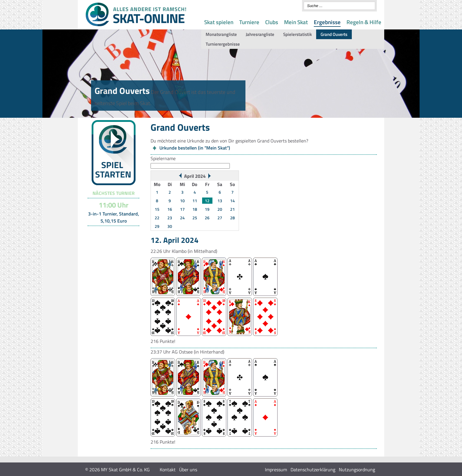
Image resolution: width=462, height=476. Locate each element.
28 (232, 218)
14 (232, 201)
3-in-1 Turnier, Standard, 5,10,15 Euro (114, 217)
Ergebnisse (327, 22)
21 (232, 209)
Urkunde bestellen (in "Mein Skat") (195, 148)
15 (157, 209)
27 (220, 218)
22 (157, 218)
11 (195, 201)
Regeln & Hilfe (364, 22)
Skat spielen (219, 22)
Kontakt (168, 470)
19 (207, 209)
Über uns (188, 470)
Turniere (249, 22)
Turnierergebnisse (223, 44)
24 (182, 218)
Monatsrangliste (221, 34)
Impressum (276, 470)
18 (195, 209)
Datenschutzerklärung (313, 470)
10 (182, 201)
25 (195, 218)
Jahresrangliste (260, 34)
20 (220, 209)
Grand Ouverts (334, 34)
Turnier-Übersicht (111, 233)
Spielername (163, 158)
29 (157, 226)
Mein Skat (296, 22)
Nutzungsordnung (357, 470)
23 (170, 218)
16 (170, 209)
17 (182, 209)
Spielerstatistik (297, 34)
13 (220, 201)
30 (170, 226)
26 (207, 218)
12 (207, 201)
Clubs (272, 22)
